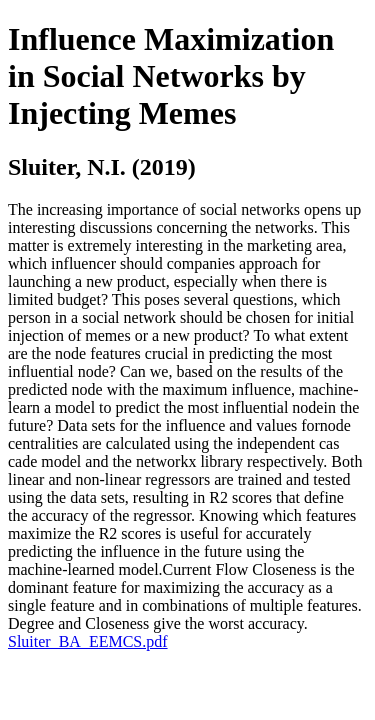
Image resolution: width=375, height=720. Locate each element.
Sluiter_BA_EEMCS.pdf (88, 641)
